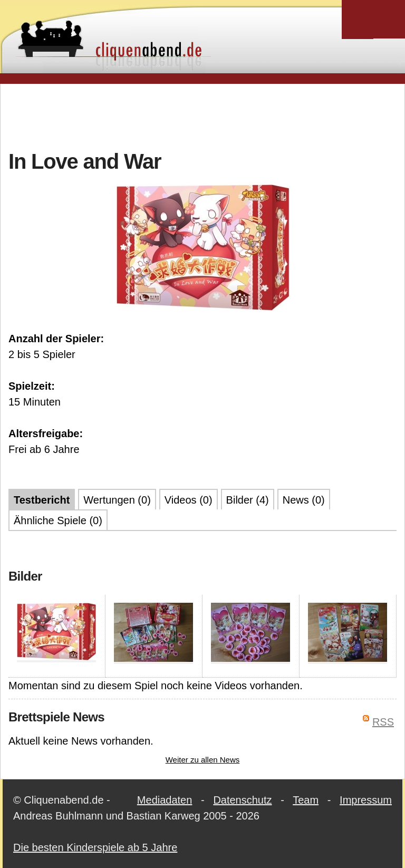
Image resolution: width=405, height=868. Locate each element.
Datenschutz (242, 800)
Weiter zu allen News (203, 760)
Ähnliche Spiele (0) (58, 520)
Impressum (366, 800)
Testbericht (42, 500)
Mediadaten (165, 800)
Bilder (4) (248, 500)
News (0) (304, 500)
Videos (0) (189, 500)
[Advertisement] (202, 115)
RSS (383, 722)
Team (306, 800)
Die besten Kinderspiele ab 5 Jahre (95, 847)
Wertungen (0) (117, 500)
